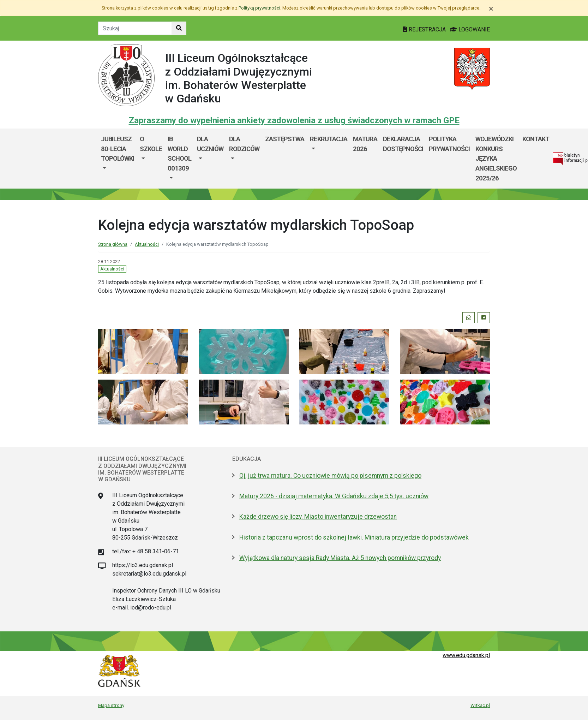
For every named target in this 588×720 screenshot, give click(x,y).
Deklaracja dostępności (403, 144)
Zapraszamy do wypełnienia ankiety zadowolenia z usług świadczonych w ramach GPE (294, 120)
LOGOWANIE (470, 29)
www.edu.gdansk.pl (466, 655)
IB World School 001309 (179, 154)
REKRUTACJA (329, 139)
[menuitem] (118, 159)
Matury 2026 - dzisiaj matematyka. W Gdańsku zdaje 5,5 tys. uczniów (334, 496)
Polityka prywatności (449, 144)
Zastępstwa (285, 139)
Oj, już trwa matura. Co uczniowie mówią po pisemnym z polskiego (330, 476)
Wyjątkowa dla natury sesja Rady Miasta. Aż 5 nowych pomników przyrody (340, 558)
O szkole (151, 144)
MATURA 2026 (365, 144)
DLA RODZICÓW (244, 144)
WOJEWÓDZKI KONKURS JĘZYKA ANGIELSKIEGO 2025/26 (496, 158)
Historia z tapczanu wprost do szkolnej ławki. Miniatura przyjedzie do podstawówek (354, 537)
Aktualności (147, 244)
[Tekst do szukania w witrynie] (135, 28)
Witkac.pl (480, 705)
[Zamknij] (491, 9)
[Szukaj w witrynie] (179, 28)
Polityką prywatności (259, 8)
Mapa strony (111, 705)
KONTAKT (536, 139)
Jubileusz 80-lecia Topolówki (118, 149)
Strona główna (113, 244)
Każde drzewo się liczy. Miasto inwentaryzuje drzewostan (318, 517)
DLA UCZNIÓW (210, 144)
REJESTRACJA (425, 29)
